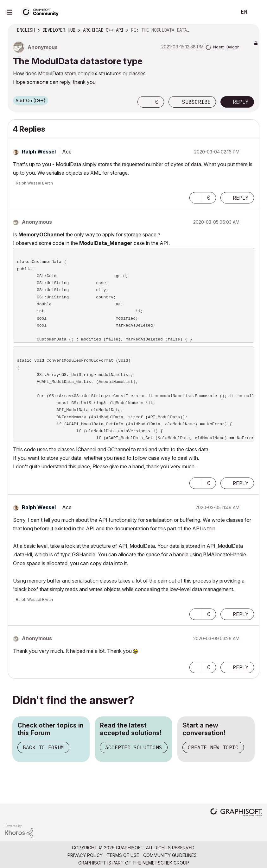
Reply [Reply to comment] (241, 198)
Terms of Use (123, 855)
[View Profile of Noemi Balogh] (226, 47)
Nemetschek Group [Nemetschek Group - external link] (166, 863)
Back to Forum (43, 747)
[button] (144, 102)
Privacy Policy (85, 855)
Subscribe (196, 102)
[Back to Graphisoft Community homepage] (42, 12)
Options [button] (251, 30)
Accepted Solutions (134, 747)
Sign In (257, 12)
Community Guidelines (170, 855)
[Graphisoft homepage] (236, 813)
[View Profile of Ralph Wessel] (39, 152)
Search (225, 12)
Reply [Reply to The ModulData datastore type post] (241, 102)
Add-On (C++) (31, 100)
